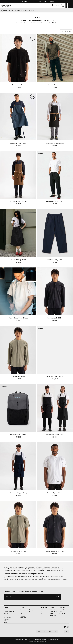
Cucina (33, 11)
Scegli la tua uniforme (22, 11)
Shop (22, 607)
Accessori (32, 612)
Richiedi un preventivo (63, 613)
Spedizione (53, 611)
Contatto (63, 607)
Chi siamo (44, 610)
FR (50, 632)
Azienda (44, 607)
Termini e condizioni (38, 639)
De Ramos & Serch (41, 641)
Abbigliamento (33, 610)
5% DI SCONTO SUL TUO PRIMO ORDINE (36, 2)
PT (67, 632)
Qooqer (7, 6)
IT (61, 632)
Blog (42, 612)
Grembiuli (23, 610)
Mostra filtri (66, 31)
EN (45, 632)
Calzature (23, 612)
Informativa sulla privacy (52, 639)
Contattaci (63, 610)
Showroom (44, 614)
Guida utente (53, 608)
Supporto (53, 615)
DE (56, 632)
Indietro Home (7, 11)
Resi (51, 613)
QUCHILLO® (33, 614)
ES (39, 632)
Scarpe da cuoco (23, 617)
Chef (22, 614)
